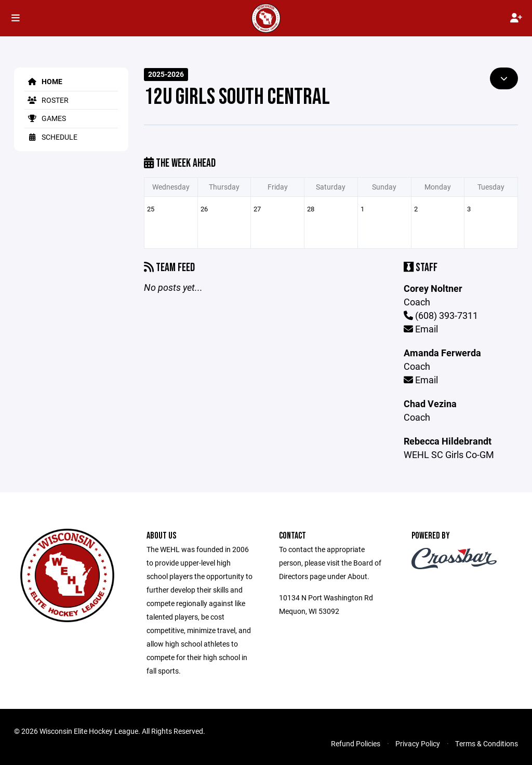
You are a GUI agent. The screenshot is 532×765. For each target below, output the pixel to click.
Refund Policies (356, 743)
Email (421, 329)
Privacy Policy (418, 743)
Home (43, 81)
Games (45, 118)
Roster (46, 100)
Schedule (51, 137)
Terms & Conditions (487, 743)
